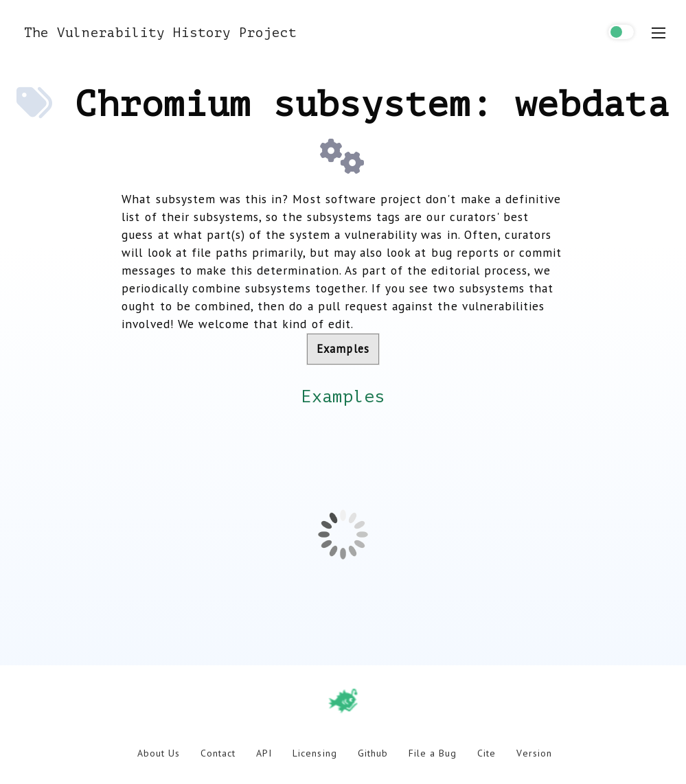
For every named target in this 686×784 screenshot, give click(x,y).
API (264, 753)
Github (373, 753)
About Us (159, 753)
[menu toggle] (659, 33)
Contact (218, 753)
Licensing (315, 753)
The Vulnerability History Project (160, 33)
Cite (487, 753)
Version (534, 753)
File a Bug (433, 753)
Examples (343, 349)
